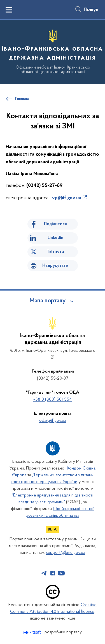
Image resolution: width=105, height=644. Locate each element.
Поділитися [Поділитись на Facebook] (55, 224)
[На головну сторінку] (53, 51)
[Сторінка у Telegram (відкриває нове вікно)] (44, 573)
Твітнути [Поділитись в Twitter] (55, 252)
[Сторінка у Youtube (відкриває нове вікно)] (61, 573)
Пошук (91, 10)
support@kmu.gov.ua (66, 553)
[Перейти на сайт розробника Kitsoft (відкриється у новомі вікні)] (33, 632)
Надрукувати (55, 266)
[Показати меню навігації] (9, 10)
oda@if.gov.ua (53, 421)
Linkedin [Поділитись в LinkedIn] (55, 238)
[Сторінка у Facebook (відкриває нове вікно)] (53, 573)
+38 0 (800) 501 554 (53, 400)
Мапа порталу (48, 301)
